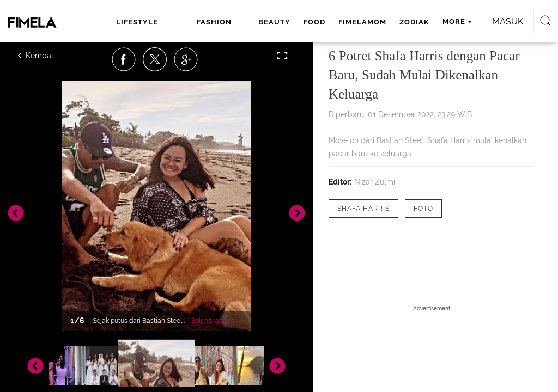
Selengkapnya (213, 321)
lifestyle (137, 22)
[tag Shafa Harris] (363, 209)
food (314, 22)
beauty (274, 22)
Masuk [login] (508, 22)
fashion (214, 22)
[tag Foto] (423, 209)
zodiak (414, 22)
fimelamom (362, 22)
